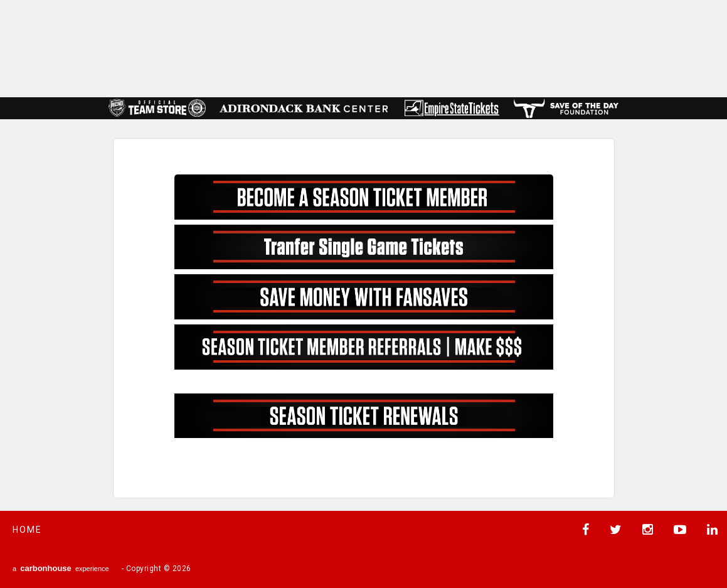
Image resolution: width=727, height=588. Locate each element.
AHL (361, 47)
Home (27, 530)
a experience (61, 568)
